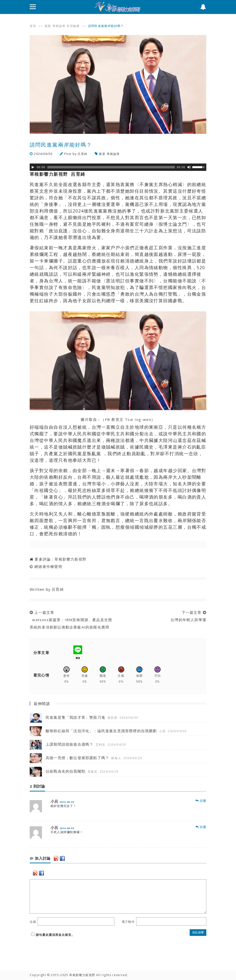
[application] (118, 167)
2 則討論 (37, 786)
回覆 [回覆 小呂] (201, 801)
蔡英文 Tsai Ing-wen (131, 419)
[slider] (111, 167)
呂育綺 (82, 154)
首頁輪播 (73, 26)
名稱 (33, 922)
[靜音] (189, 167)
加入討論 (40, 858)
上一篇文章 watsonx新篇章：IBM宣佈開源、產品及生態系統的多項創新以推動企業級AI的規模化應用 (71, 620)
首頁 (33, 26)
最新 (48, 26)
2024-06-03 (67, 802)
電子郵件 (128, 922)
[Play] (33, 167)
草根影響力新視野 (70, 559)
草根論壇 (59, 26)
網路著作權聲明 (48, 566)
